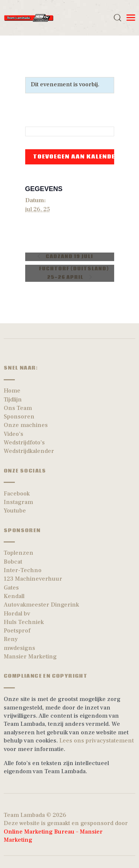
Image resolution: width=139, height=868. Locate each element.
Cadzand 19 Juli (69, 257)
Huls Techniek (24, 622)
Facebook (17, 494)
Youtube (15, 511)
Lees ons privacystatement (97, 741)
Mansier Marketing (30, 657)
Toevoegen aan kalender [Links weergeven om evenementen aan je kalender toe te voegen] (76, 157)
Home (12, 391)
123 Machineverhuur (33, 579)
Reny (11, 639)
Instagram (18, 502)
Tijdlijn (13, 400)
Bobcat (13, 562)
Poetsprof (17, 631)
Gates (11, 588)
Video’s (14, 434)
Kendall (14, 596)
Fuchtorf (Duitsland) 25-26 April (74, 273)
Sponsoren (19, 417)
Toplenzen (19, 553)
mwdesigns (19, 648)
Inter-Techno (23, 570)
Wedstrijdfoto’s (24, 443)
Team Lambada (24, 815)
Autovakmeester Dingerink (41, 605)
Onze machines (26, 425)
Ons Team (18, 408)
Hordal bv (17, 614)
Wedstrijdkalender (29, 451)
